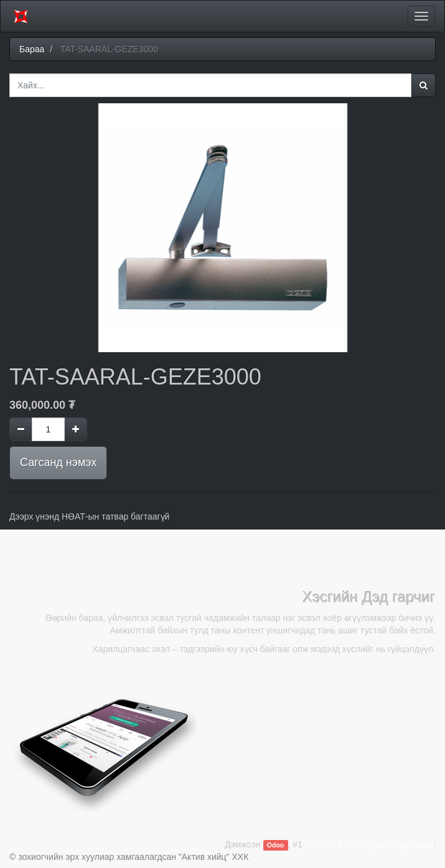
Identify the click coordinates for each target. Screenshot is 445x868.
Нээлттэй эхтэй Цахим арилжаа (369, 844)
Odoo (275, 845)
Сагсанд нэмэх (58, 462)
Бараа (32, 49)
